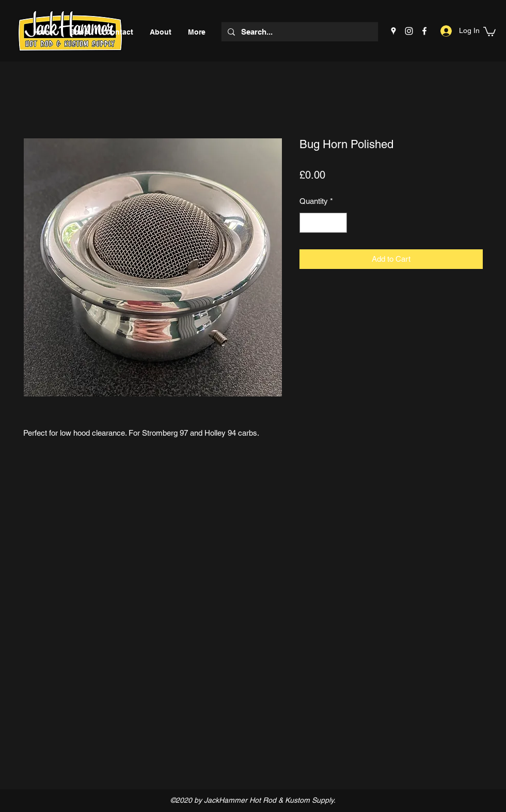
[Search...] (299, 32)
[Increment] (339, 223)
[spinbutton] (323, 223)
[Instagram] (409, 31)
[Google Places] (393, 31)
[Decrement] (308, 223)
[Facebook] (424, 31)
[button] (489, 31)
